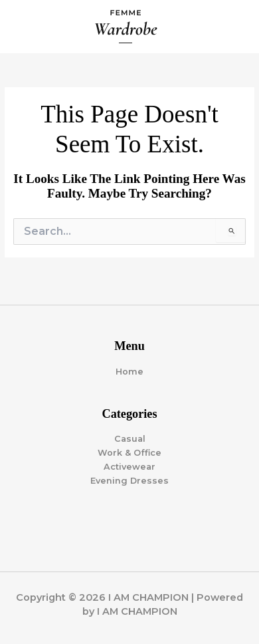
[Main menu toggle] (233, 27)
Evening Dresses (129, 481)
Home (129, 372)
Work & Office (129, 453)
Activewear (129, 467)
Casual (130, 439)
